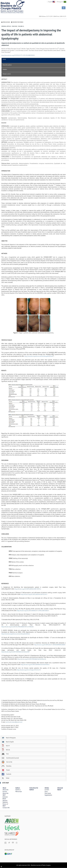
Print (5, 754)
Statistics (5, 69)
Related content (7, 74)
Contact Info (6, 808)
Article (4, 59)
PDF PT (6, 746)
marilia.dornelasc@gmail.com (14, 722)
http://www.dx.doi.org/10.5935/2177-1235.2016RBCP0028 (18, 55)
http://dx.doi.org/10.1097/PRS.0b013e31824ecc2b (32, 659)
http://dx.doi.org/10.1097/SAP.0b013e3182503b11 (35, 664)
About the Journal (5, 791)
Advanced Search (60, 789)
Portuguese (61, 2)
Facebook (6, 774)
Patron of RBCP (5, 805)
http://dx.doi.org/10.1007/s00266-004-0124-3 (34, 594)
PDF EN (6, 750)
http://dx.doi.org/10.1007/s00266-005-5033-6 (28, 589)
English (52, 2)
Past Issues (48, 793)
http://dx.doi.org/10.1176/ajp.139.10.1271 (29, 670)
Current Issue (47, 791)
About (4, 788)
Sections (5, 800)
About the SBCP (5, 794)
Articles (47, 788)
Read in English (8, 742)
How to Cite (7, 762)
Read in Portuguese (9, 738)
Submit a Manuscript (19, 791)
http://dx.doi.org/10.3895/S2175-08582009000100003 (50, 645)
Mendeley (6, 766)
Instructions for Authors (34, 789)
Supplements (48, 795)
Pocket (6, 770)
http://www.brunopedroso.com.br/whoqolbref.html (39, 356)
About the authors (7, 65)
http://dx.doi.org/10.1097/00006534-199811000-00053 (33, 611)
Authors (18, 788)
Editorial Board (5, 798)
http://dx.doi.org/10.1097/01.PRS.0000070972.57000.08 (17, 627)
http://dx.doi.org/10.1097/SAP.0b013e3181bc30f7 (15, 652)
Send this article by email (10, 758)
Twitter (5, 778)
